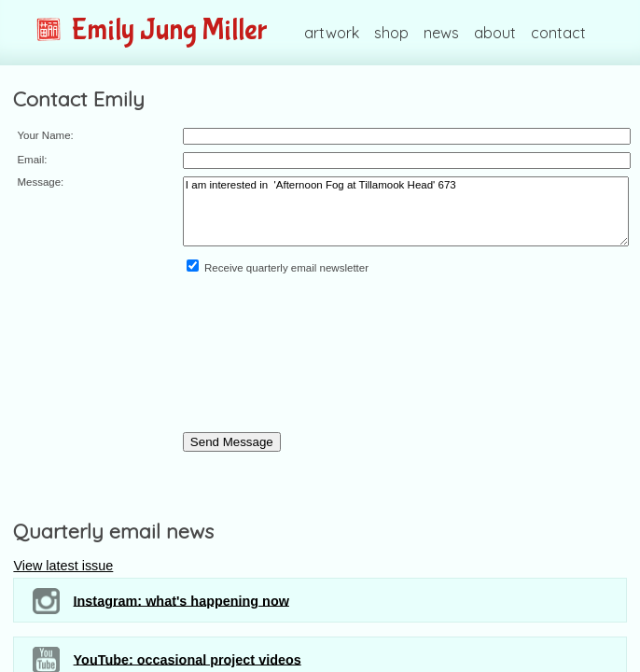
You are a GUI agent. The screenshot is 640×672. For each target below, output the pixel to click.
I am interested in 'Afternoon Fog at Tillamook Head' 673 (406, 211)
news (441, 33)
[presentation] (259, 365)
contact (558, 33)
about (495, 33)
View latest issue (63, 566)
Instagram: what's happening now (160, 602)
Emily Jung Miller (152, 30)
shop (391, 33)
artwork (332, 33)
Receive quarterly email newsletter (278, 268)
